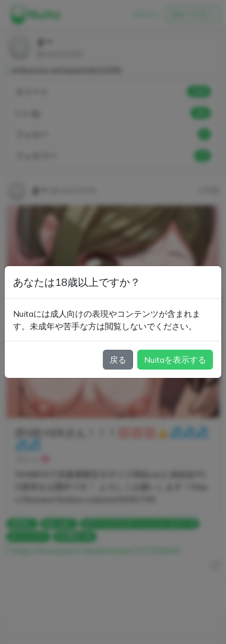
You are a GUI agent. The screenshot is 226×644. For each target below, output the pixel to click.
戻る (118, 360)
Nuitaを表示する (175, 360)
